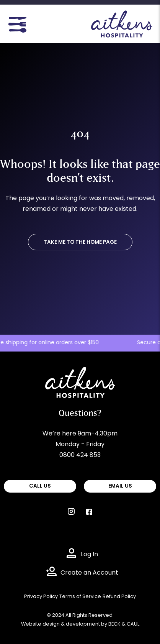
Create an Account (89, 573)
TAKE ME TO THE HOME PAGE (80, 242)
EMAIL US (120, 486)
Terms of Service (80, 597)
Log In (89, 555)
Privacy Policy (41, 597)
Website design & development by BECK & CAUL (80, 624)
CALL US (40, 486)
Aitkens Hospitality (73, 372)
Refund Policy (119, 597)
